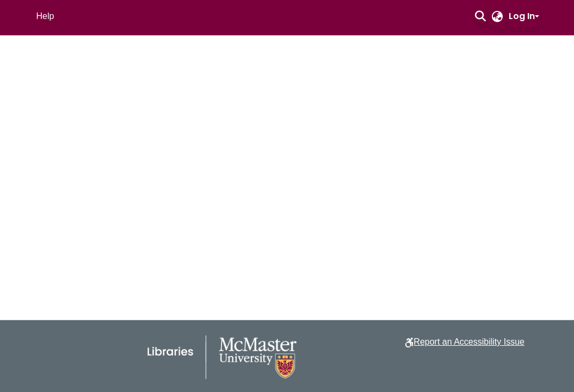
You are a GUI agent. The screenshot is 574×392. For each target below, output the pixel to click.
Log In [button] (522, 16)
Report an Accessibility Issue (469, 342)
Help (45, 16)
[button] (481, 16)
